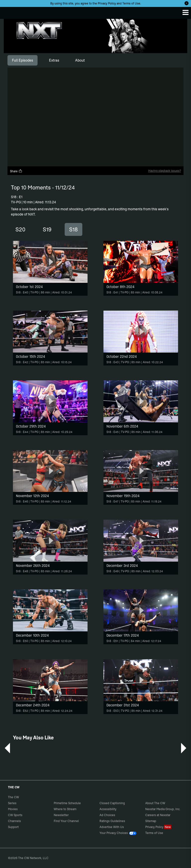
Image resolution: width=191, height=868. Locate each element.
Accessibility (108, 809)
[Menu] (186, 12)
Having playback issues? (165, 171)
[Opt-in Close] (187, 3)
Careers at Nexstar (158, 815)
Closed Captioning (112, 803)
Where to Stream (65, 809)
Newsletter (61, 815)
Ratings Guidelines (112, 821)
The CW (9, 12)
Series (12, 803)
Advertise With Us (112, 827)
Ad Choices (107, 815)
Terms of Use (131, 3)
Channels (14, 821)
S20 (20, 229)
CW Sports (15, 815)
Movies (13, 809)
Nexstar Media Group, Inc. (163, 809)
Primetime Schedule (67, 803)
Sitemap (151, 821)
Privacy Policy (107, 3)
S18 (73, 229)
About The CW (155, 803)
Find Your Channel (66, 821)
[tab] (23, 60)
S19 (47, 229)
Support (13, 827)
